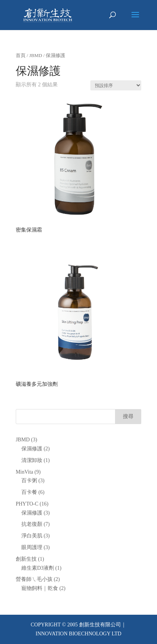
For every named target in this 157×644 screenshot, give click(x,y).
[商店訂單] (116, 85)
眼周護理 (32, 547)
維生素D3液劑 (38, 568)
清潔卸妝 (32, 460)
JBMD (36, 56)
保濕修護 (32, 449)
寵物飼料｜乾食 (40, 588)
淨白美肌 (32, 536)
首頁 (21, 56)
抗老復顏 (32, 524)
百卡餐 (29, 492)
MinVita (25, 472)
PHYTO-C (27, 504)
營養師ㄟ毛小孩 (34, 579)
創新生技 (26, 559)
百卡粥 (29, 481)
